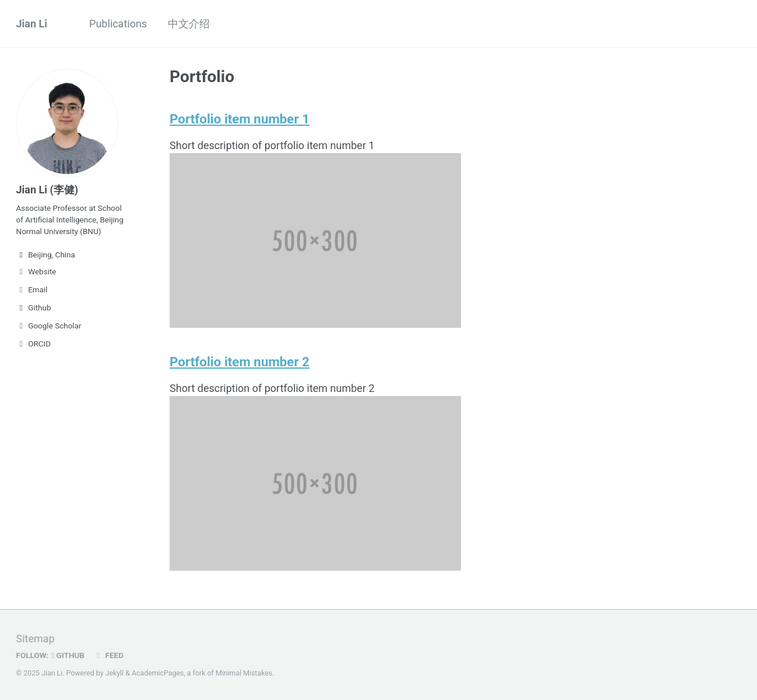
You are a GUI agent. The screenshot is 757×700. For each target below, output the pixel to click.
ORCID (34, 344)
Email (32, 289)
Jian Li (32, 24)
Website (36, 271)
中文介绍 (189, 24)
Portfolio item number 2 (240, 362)
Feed (108, 655)
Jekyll (115, 673)
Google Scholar (49, 326)
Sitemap (36, 639)
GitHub (68, 655)
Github (34, 307)
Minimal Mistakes (244, 673)
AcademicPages (158, 673)
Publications (118, 24)
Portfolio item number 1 (240, 119)
